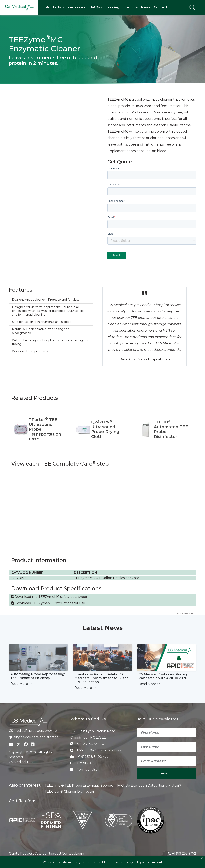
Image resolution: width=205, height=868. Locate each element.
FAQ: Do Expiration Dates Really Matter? (149, 785)
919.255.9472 (91, 744)
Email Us (84, 763)
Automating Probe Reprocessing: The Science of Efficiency (38, 676)
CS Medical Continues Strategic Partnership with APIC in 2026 (164, 676)
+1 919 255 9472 (184, 853)
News (146, 7)
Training (112, 7)
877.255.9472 (100, 750)
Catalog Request (48, 853)
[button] (202, 859)
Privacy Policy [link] (132, 862)
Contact (160, 7)
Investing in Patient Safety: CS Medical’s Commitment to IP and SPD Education (101, 678)
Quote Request (21, 853)
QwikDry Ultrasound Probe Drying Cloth (105, 429)
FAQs (96, 7)
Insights (131, 7)
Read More (21, 684)
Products (54, 7)
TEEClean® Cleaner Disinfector (70, 791)
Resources (76, 7)
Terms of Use (87, 769)
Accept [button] (157, 862)
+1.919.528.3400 (93, 757)
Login (80, 853)
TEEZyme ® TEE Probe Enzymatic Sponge (79, 785)
